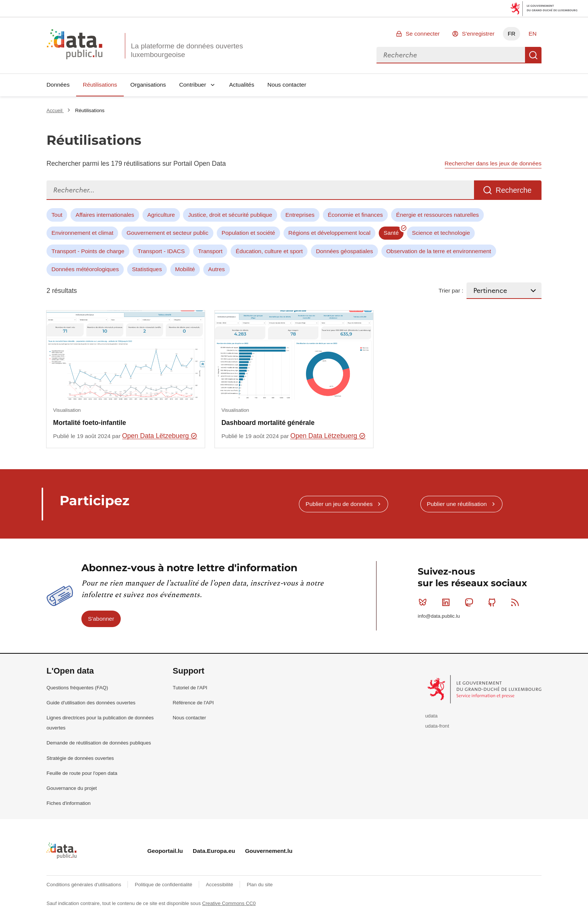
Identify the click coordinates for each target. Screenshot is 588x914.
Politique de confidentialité (164, 885)
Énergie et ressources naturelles (437, 215)
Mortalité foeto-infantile (90, 423)
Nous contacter (287, 85)
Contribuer (193, 85)
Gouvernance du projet (72, 788)
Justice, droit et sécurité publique (230, 215)
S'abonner (101, 619)
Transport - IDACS (161, 251)
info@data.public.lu (439, 616)
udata (431, 716)
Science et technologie (441, 233)
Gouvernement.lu (269, 851)
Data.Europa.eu (214, 851)
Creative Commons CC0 (229, 903)
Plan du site (260, 885)
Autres (216, 269)
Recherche (533, 55)
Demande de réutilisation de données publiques (99, 743)
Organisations (148, 85)
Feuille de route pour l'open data (82, 773)
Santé (391, 233)
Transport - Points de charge (88, 251)
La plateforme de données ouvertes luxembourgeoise (187, 50)
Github (494, 602)
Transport (210, 251)
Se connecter (423, 34)
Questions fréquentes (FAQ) (77, 688)
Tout (57, 215)
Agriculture (161, 215)
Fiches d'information (69, 803)
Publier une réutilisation (457, 504)
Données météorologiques (85, 269)
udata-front (437, 726)
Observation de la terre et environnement (439, 251)
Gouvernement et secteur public (167, 233)
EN (532, 34)
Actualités (242, 85)
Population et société (248, 233)
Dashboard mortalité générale (268, 423)
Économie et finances (355, 215)
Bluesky (424, 602)
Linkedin (448, 602)
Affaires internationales (105, 215)
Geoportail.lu (165, 851)
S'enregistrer (478, 34)
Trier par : (451, 290)
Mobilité (185, 269)
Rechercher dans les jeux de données (493, 163)
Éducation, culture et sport (269, 251)
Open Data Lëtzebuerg (160, 436)
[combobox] (451, 55)
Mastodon (470, 602)
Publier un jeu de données (339, 504)
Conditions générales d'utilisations (85, 885)
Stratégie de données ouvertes (80, 758)
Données (58, 85)
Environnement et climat (82, 233)
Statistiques (147, 269)
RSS (517, 602)
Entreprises (300, 215)
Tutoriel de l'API (190, 688)
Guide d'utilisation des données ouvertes (91, 703)
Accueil (55, 110)
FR (512, 34)
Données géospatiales (344, 251)
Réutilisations (100, 85)
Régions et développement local (329, 233)
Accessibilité (220, 885)
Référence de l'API (193, 703)
